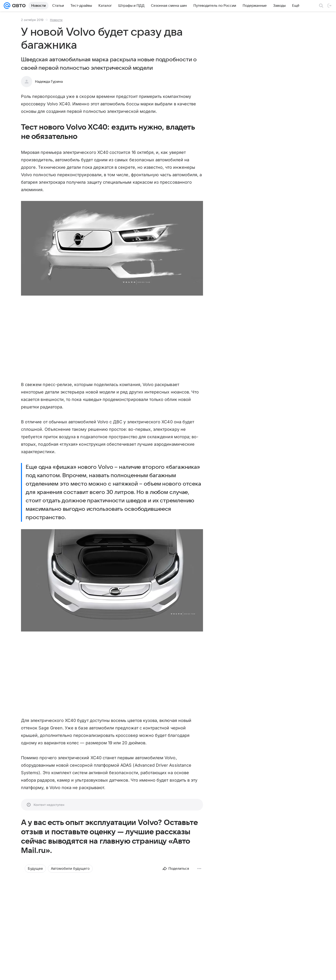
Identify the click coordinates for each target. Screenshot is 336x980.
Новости (56, 20)
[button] (112, 249)
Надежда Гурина (49, 82)
